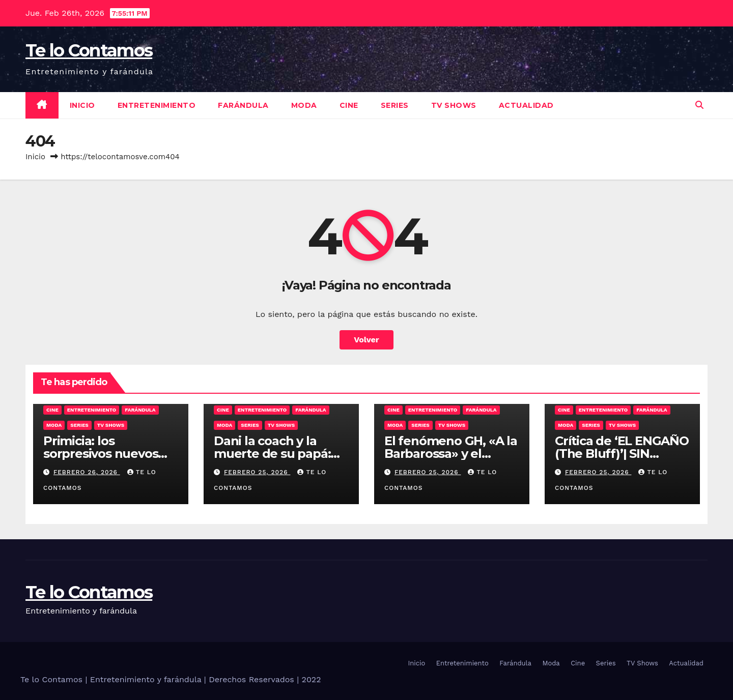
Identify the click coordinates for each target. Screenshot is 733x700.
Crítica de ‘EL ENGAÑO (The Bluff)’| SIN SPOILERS (622, 454)
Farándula (243, 105)
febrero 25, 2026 (257, 472)
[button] (699, 105)
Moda (304, 105)
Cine (349, 105)
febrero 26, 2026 (87, 472)
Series (395, 105)
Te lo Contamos (89, 50)
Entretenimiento (157, 105)
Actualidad (526, 105)
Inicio (82, 105)
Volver (366, 340)
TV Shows (454, 105)
